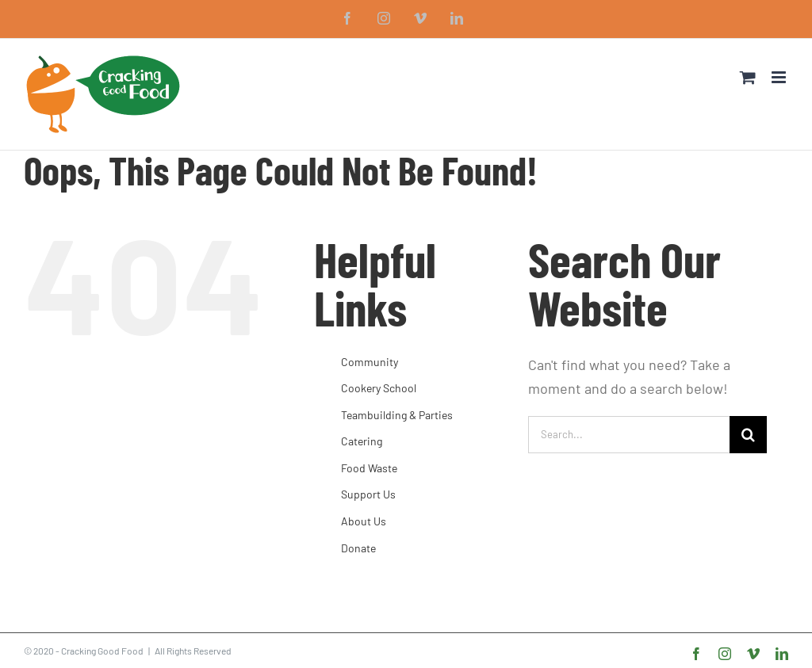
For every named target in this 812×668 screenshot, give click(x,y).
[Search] (748, 435)
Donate (358, 548)
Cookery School (379, 388)
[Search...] (629, 435)
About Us (364, 521)
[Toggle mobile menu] (780, 77)
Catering (362, 441)
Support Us (368, 494)
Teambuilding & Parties (397, 415)
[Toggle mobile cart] (748, 77)
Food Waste (369, 468)
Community (370, 362)
